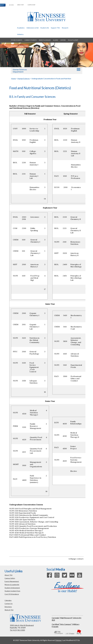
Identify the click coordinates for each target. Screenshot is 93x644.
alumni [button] (55, 40)
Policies (58, 640)
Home (13, 79)
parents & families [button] (45, 40)
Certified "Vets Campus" (62, 624)
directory (21, 5)
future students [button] (17, 40)
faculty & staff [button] (73, 40)
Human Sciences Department (20, 71)
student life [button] (45, 28)
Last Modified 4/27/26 (71, 640)
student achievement (12, 588)
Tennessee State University (46, 16)
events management (12, 581)
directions (8, 607)
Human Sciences (24, 79)
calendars (8, 600)
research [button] (65, 28)
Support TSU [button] (55, 28)
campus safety (10, 578)
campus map (31, 5)
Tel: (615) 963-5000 (17, 630)
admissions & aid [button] (33, 28)
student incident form (12, 591)
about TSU (8, 575)
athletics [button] (20, 34)
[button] (79, 70)
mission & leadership (12, 585)
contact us (9, 604)
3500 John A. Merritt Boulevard (22, 625)
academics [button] (21, 28)
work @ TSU (9, 610)
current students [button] (31, 40)
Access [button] (11, 5)
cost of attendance (12, 594)
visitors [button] (63, 40)
